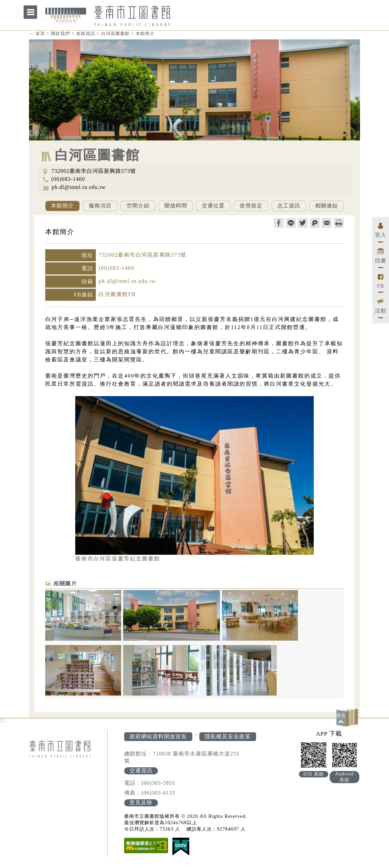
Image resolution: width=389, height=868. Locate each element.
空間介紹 (138, 206)
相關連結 (327, 206)
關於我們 (60, 34)
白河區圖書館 (115, 34)
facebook (279, 223)
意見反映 (141, 802)
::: (31, 34)
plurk (315, 223)
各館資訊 (86, 34)
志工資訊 (289, 206)
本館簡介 (145, 34)
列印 (339, 223)
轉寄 (327, 223)
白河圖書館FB (117, 294)
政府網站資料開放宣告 (158, 736)
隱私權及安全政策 (228, 736)
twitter (303, 223)
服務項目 (100, 206)
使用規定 (251, 206)
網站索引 (30, 12)
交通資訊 (141, 770)
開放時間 (176, 206)
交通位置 (213, 206)
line (291, 223)
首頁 (40, 34)
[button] (348, 717)
